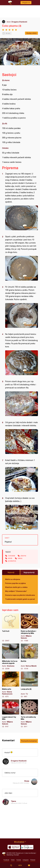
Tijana (13, 801)
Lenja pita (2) (29, 685)
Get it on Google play (27, 847)
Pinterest (33, 860)
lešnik (10, 558)
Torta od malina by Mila (29, 714)
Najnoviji (11, 572)
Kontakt (16, 855)
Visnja (27, 781)
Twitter (13, 860)
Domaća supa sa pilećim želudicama (20, 595)
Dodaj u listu (31, 33)
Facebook (6, 860)
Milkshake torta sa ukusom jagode (11, 657)
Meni (20, 865)
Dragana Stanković (19, 22)
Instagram (26, 860)
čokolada (12, 556)
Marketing (10, 855)
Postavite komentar (29, 741)
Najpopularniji (29, 572)
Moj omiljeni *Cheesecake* (16, 591)
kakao (20, 558)
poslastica (12, 561)
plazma (23, 556)
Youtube (19, 860)
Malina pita (11, 685)
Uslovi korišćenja (30, 853)
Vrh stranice (19, 842)
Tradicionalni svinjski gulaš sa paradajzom (20, 599)
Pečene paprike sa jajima (15, 583)
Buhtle (29, 657)
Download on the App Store (14, 847)
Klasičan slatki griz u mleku (16, 587)
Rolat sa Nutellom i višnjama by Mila (29, 628)
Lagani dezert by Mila (11, 714)
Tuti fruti (11, 628)
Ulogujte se (26, 3)
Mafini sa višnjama (13, 579)
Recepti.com (4, 854)
